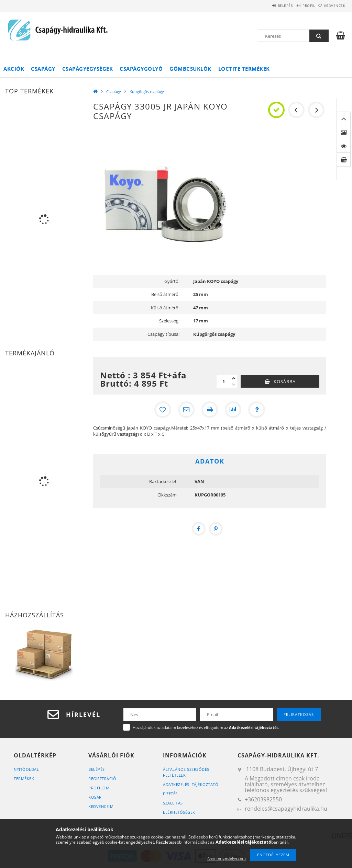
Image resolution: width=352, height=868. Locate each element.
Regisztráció (102, 779)
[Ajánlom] (186, 410)
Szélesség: (169, 321)
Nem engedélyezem (227, 858)
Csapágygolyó (141, 69)
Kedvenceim (101, 806)
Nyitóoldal (26, 769)
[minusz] (234, 385)
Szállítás (173, 803)
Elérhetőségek (179, 812)
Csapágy (43, 69)
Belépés (267, 5)
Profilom (99, 788)
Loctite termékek (244, 69)
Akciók (14, 69)
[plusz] (234, 378)
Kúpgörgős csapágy (147, 92)
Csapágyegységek (88, 69)
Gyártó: (172, 281)
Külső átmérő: (165, 308)
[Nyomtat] (210, 410)
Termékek (24, 779)
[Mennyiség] (223, 381)
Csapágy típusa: (163, 334)
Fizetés (170, 794)
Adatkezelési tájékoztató (191, 784)
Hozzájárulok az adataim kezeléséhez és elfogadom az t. (206, 727)
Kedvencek (331, 5)
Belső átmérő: (165, 294)
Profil (298, 5)
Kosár (95, 797)
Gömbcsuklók (190, 69)
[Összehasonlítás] (233, 410)
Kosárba (285, 381)
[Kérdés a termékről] (256, 410)
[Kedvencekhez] (163, 410)
